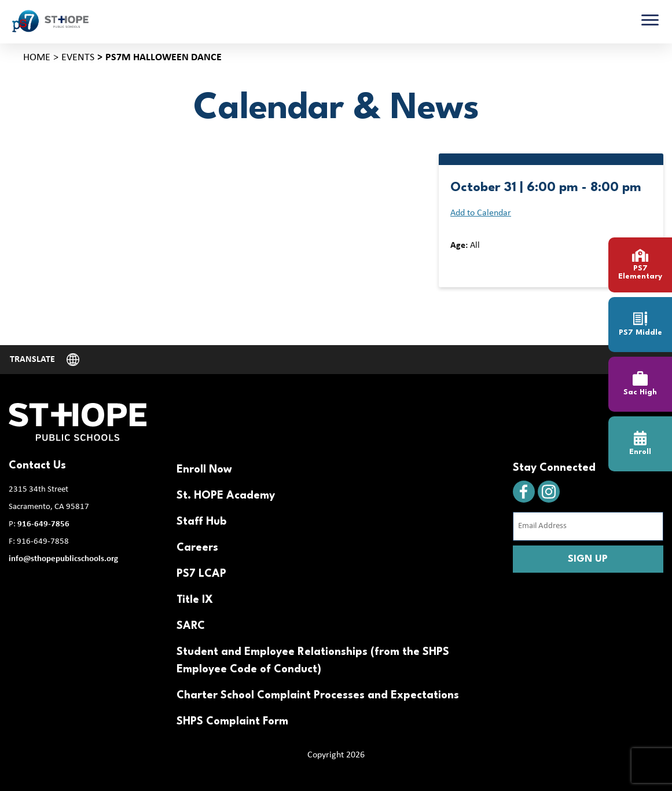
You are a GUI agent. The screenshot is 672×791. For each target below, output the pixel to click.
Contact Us (37, 466)
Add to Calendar (481, 213)
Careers (197, 548)
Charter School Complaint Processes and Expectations (318, 695)
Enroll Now (204, 470)
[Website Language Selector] (45, 360)
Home (37, 58)
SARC (191, 626)
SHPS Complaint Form (232, 722)
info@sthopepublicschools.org (63, 559)
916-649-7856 (43, 524)
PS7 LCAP (201, 574)
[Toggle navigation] (650, 21)
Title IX (195, 600)
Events (78, 58)
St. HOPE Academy (226, 496)
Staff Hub (201, 522)
